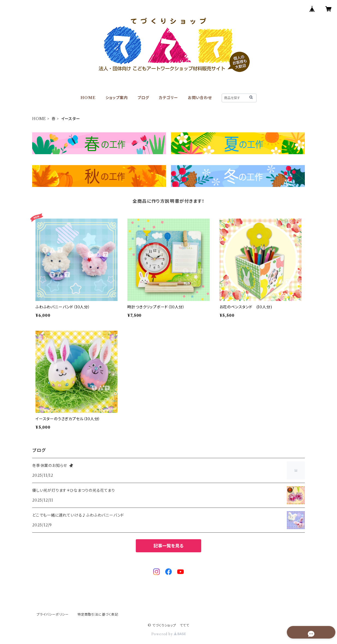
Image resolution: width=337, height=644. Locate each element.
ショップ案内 (117, 98)
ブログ (143, 98)
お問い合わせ (200, 98)
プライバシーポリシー (53, 614)
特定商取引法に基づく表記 (98, 614)
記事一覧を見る (168, 546)
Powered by (169, 634)
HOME (88, 98)
